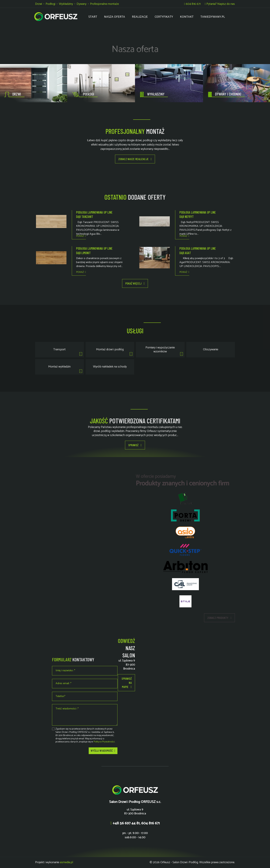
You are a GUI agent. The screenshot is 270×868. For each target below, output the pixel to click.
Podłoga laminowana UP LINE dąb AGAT (198, 251)
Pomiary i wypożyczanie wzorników (160, 350)
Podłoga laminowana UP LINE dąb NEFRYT (198, 214)
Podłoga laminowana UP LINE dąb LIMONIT (94, 251)
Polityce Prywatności (104, 742)
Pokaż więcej (135, 283)
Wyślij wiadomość (103, 751)
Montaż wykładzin (59, 367)
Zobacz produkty (219, 618)
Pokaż (81, 236)
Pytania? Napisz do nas (220, 4)
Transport (59, 349)
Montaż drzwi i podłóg (110, 349)
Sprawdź (135, 445)
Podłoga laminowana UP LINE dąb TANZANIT (94, 214)
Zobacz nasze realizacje (135, 159)
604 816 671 (192, 4)
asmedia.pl (66, 862)
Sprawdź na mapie (127, 683)
